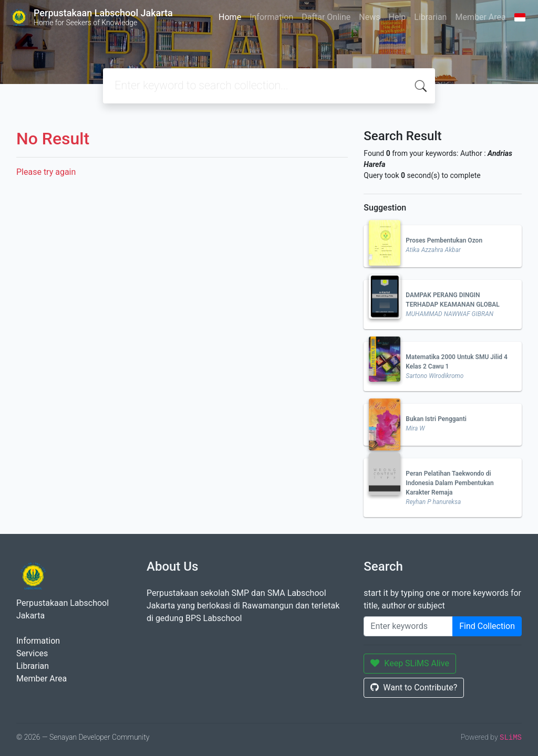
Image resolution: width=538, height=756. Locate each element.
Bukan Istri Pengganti (436, 419)
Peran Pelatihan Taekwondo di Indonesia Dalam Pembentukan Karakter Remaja (449, 483)
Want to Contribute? (414, 687)
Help (397, 17)
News (369, 17)
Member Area (480, 17)
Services (32, 653)
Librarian (430, 17)
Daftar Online (326, 17)
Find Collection (487, 626)
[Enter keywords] (408, 626)
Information (271, 17)
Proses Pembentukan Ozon (444, 240)
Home (230, 17)
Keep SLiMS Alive (410, 663)
